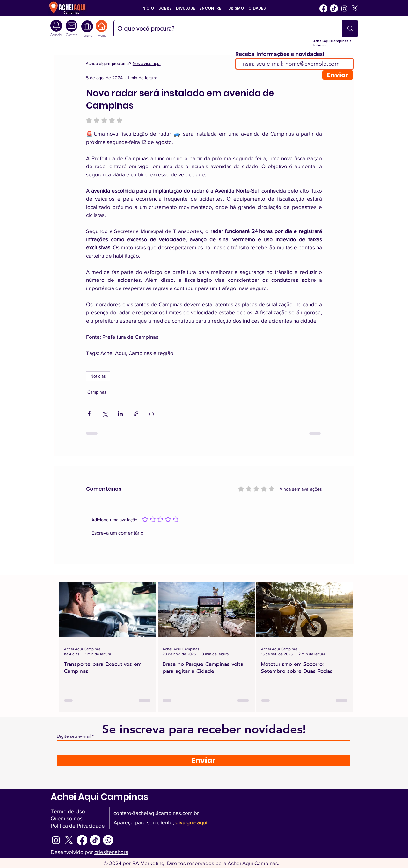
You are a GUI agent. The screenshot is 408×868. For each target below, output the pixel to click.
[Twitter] (355, 8)
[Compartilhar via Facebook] (89, 414)
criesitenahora (111, 852)
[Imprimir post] (152, 414)
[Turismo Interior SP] (87, 26)
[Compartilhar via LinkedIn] (120, 414)
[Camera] (72, 26)
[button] (165, 8)
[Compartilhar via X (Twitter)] (105, 414)
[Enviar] (338, 75)
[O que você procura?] (223, 29)
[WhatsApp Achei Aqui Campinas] (108, 840)
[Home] (102, 26)
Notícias (98, 376)
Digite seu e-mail (74, 736)
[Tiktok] (334, 8)
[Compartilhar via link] (136, 414)
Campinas (97, 392)
